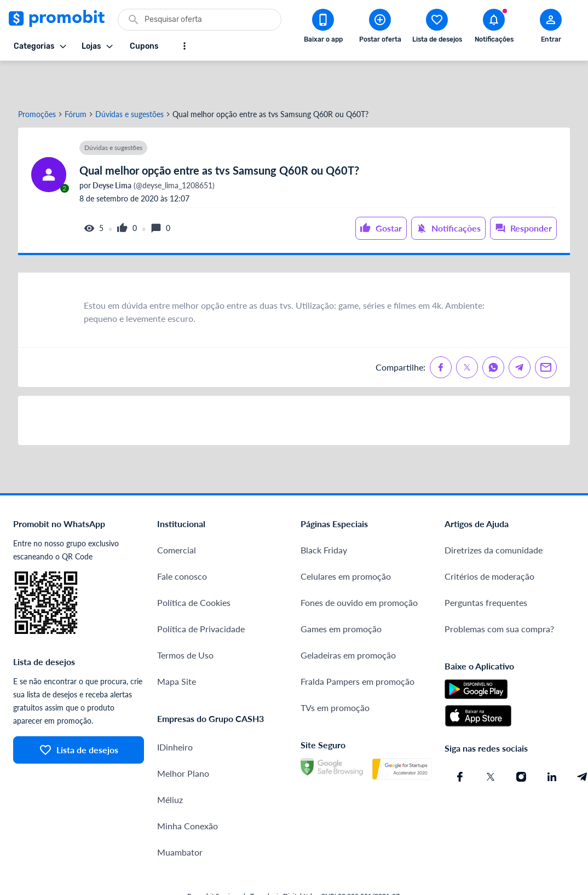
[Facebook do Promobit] (460, 741)
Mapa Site (177, 645)
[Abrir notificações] (494, 28)
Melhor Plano (183, 737)
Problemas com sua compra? (499, 593)
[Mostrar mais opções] (185, 46)
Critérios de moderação (489, 540)
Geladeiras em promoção (348, 619)
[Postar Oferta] (380, 28)
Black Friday (324, 514)
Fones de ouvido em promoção (359, 566)
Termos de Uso (185, 619)
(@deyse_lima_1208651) (153, 149)
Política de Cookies (194, 566)
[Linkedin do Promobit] (552, 741)
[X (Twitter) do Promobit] (491, 741)
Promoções (37, 78)
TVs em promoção (335, 671)
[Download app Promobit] (323, 28)
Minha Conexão (188, 790)
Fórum (76, 78)
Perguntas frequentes (486, 566)
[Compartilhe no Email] (546, 331)
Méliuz (170, 763)
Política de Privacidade (201, 593)
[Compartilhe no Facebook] (441, 331)
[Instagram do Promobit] (521, 741)
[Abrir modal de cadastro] (551, 28)
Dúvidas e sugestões (129, 78)
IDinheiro (175, 711)
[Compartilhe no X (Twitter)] (467, 331)
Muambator (180, 816)
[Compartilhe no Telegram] (520, 331)
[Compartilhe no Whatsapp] (493, 331)
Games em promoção (341, 593)
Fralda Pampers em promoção (358, 645)
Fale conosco (182, 540)
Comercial (177, 514)
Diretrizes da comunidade (494, 514)
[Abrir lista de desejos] (437, 28)
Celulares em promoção (346, 540)
